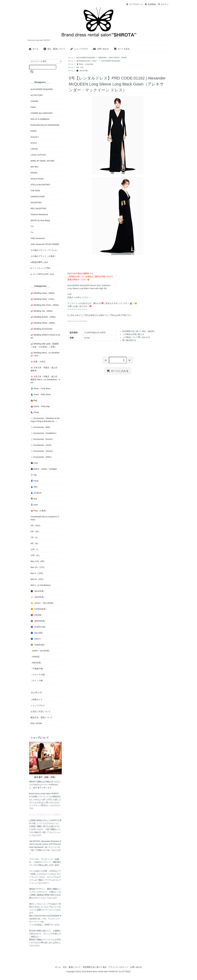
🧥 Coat (34, 463)
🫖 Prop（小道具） (39, 511)
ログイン (163, 4)
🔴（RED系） (37, 615)
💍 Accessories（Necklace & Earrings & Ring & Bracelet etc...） (45, 420)
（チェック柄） (38, 681)
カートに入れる (118, 371)
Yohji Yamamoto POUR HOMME (45, 244)
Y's (32, 232)
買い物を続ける (129, 340)
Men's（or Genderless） (41, 585)
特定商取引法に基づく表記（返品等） (139, 331)
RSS (33, 723)
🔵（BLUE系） (37, 633)
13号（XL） (36, 555)
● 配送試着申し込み (39, 262)
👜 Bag (34, 400)
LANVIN (34, 149)
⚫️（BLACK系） (83, 71)
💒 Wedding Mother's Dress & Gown (45, 336)
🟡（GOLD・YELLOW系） (43, 603)
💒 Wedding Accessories (41, 329)
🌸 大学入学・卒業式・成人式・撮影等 (45, 369)
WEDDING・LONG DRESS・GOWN (113, 58)
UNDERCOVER (38, 197)
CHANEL (35, 101)
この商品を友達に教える (133, 334)
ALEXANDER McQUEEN (86, 58)
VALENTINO (36, 203)
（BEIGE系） (37, 663)
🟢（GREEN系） (38, 645)
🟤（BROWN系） (39, 621)
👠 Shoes (35, 412)
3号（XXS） (36, 526)
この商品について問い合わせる (136, 337)
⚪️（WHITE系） (38, 597)
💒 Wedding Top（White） (42, 311)
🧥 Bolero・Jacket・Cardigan (44, 469)
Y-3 (32, 226)
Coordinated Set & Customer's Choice (45, 518)
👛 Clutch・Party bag (40, 406)
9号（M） (35, 543)
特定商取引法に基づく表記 (95, 967)
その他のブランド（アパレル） (44, 250)
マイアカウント (134, 4)
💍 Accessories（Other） (42, 457)
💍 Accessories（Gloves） (42, 451)
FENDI (34, 131)
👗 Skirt (34, 487)
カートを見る (122, 49)
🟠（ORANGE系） (39, 609)
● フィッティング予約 (40, 268)
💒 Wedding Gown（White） (43, 293)
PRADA (34, 173)
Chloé (33, 107)
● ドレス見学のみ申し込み (42, 274)
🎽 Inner (34, 505)
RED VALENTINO (39, 208)
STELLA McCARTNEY (41, 185)
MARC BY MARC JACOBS (43, 161)
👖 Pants (35, 481)
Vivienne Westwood (39, 214)
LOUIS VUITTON (38, 155)
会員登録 (150, 4)
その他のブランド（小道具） (43, 256)
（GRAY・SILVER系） (41, 651)
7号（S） (35, 537)
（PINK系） (36, 657)
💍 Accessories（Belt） (41, 427)
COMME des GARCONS (42, 113)
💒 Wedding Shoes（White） (44, 323)
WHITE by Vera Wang (40, 220)
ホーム (33, 49)
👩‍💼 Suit (34, 499)
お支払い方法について (41, 711)
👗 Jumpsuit (36, 493)
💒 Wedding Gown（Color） (87, 61)
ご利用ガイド (37, 700)
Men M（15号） (38, 579)
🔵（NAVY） (36, 639)
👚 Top (34, 475)
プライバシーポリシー (118, 967)
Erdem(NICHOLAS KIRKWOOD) (45, 125)
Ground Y (35, 137)
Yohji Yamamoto (38, 238)
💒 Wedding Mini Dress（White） (45, 305)
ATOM (39, 723)
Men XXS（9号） (38, 561)
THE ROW (35, 191)
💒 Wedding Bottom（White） (44, 317)
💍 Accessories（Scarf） (42, 445)
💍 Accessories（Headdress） (44, 433)
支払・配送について (54, 49)
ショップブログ (79, 49)
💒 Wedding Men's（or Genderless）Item (45, 354)
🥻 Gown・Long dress (85, 64)
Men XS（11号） (38, 567)
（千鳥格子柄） (38, 669)
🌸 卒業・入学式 (38, 362)
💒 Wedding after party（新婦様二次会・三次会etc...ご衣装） (45, 345)
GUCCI (34, 143)
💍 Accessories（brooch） (42, 439)
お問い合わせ (101, 49)
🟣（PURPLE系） (39, 627)
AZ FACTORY (37, 95)
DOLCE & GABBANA (40, 119)
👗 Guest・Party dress (41, 394)
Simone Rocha (37, 179)
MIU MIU (34, 167)
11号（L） (35, 549)
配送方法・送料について (41, 717)
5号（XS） (81, 67)
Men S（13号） (38, 573)
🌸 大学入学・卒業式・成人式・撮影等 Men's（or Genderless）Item (45, 380)
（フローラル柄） (39, 675)
